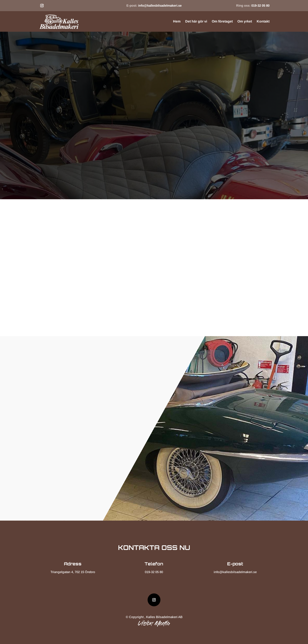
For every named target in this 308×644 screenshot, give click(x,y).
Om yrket (245, 21)
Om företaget (222, 21)
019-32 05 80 (260, 5)
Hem (177, 21)
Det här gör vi (196, 21)
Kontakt (263, 21)
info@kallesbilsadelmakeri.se (160, 5)
